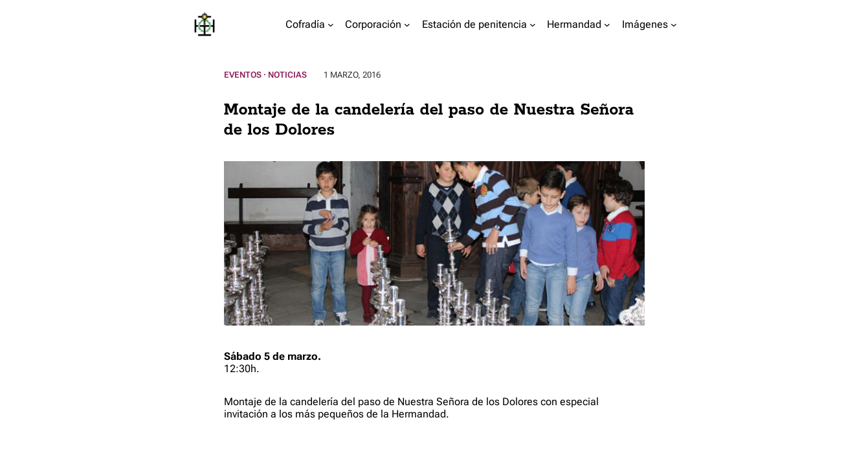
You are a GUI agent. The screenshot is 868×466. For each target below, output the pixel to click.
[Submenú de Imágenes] (674, 25)
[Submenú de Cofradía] (331, 25)
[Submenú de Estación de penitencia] (533, 25)
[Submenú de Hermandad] (607, 25)
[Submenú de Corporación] (407, 25)
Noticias (287, 75)
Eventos (243, 75)
